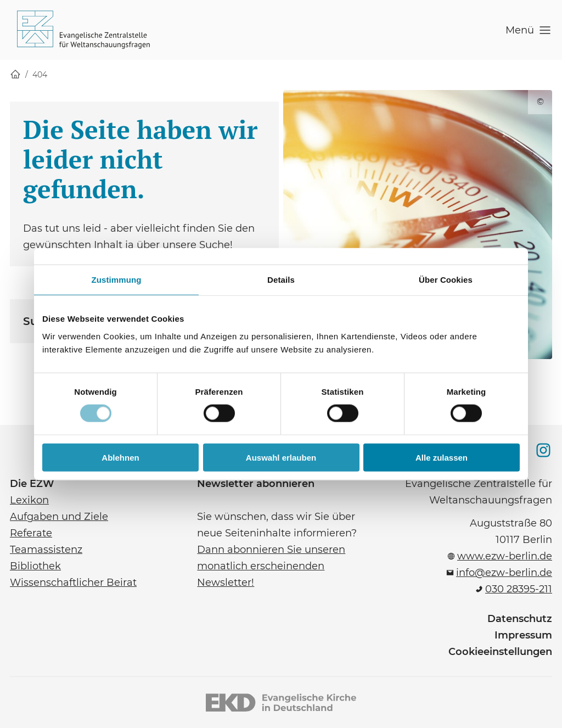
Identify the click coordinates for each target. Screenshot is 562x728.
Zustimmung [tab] (117, 280)
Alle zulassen (442, 457)
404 (40, 75)
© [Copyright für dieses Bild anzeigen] (540, 102)
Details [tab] (281, 280)
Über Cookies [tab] (446, 280)
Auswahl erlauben (281, 457)
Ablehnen (120, 457)
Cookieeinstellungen (500, 652)
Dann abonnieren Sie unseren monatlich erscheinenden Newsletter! (271, 566)
